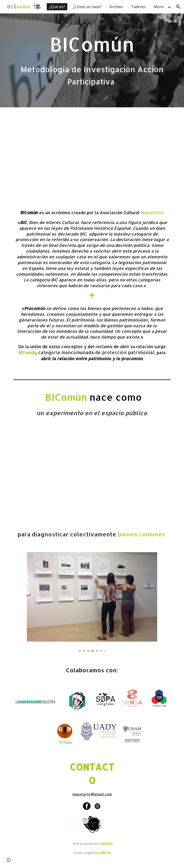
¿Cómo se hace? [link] (87, 7)
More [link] (159, 7)
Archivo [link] (116, 7)
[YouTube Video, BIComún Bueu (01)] (92, 476)
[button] (178, 7)
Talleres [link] (138, 7)
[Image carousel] (92, 602)
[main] (92, 60)
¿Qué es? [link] (57, 7)
